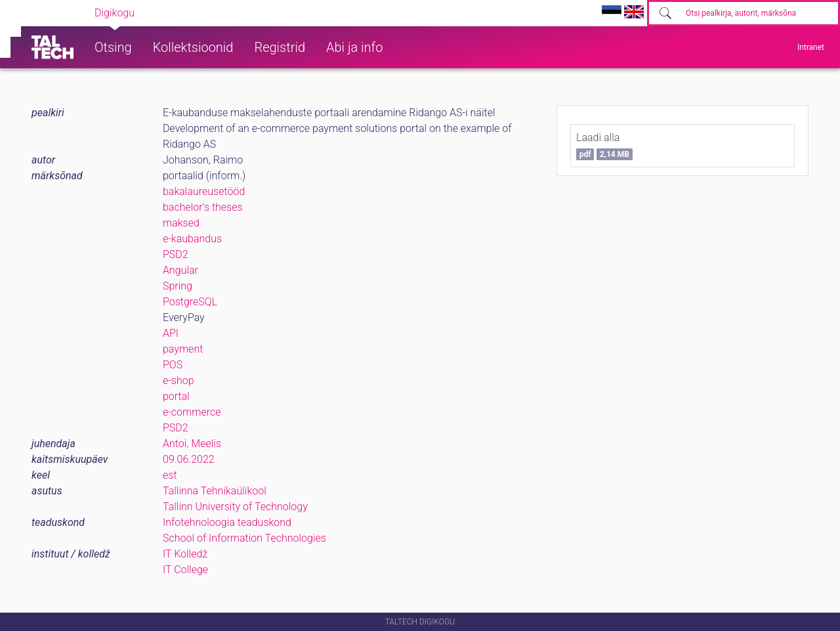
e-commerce (192, 412)
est (170, 475)
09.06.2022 (189, 459)
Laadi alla (604, 146)
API (171, 333)
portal (176, 396)
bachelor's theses (203, 207)
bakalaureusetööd (204, 191)
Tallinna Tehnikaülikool (215, 491)
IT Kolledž (185, 554)
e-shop (178, 381)
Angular (180, 270)
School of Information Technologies (244, 538)
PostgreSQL (190, 302)
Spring (178, 286)
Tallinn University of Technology (235, 507)
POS (173, 365)
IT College (185, 570)
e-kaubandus (192, 239)
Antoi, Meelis (192, 444)
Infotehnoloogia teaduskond (227, 522)
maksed (181, 223)
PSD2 (176, 254)
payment (183, 349)
